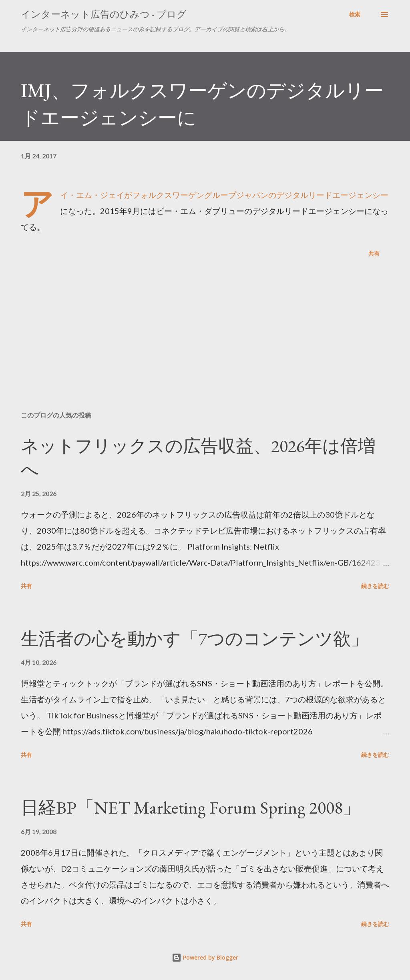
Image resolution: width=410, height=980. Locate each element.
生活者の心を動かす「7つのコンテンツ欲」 (195, 639)
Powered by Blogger (205, 957)
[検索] (355, 14)
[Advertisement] (205, 342)
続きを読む (375, 586)
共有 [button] (374, 253)
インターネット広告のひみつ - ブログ (104, 14)
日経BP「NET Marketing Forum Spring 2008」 (191, 807)
